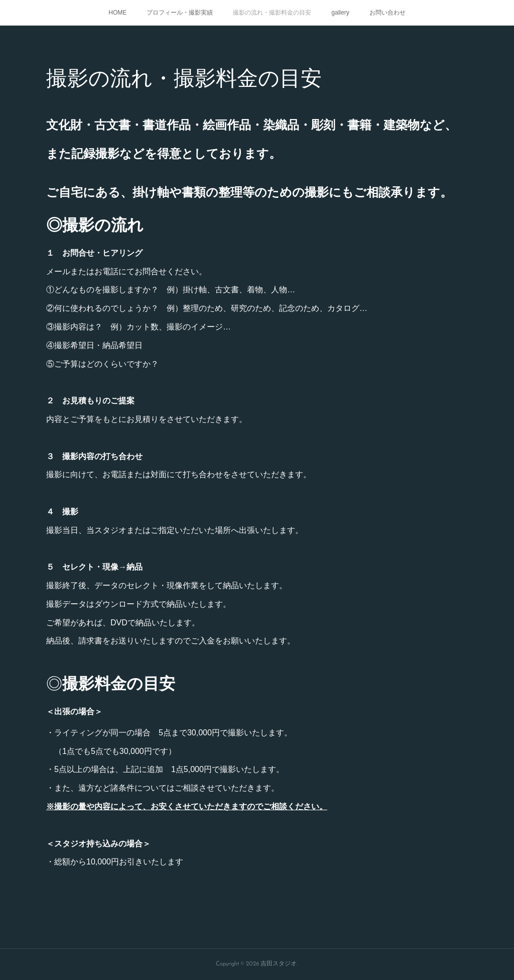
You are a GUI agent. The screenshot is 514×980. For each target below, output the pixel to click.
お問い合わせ (388, 13)
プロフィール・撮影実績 (180, 13)
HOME (117, 13)
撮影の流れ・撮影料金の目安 (272, 13)
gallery (340, 13)
